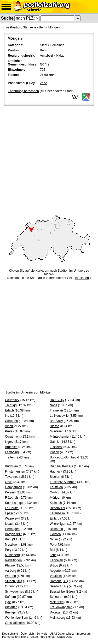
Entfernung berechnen (23, 91)
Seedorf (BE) (59, 586)
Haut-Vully (57, 400)
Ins (7, 416)
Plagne (10, 565)
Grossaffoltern (15, 623)
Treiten (10, 457)
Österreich (27, 634)
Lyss (8, 602)
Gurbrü (55, 492)
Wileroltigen (58, 524)
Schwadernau (15, 592)
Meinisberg (58, 618)
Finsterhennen (15, 472)
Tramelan (56, 410)
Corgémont (13, 437)
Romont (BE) (59, 581)
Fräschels (12, 498)
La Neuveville (59, 416)
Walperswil (13, 518)
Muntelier (56, 431)
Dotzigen (56, 612)
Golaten (55, 534)
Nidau (54, 539)
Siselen (55, 477)
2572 (44, 83)
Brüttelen (11, 447)
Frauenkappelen (61, 607)
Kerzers (10, 492)
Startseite (29, 27)
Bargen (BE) (14, 534)
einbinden (82, 278)
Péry (8, 550)
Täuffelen (56, 487)
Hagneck (56, 472)
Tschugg (11, 405)
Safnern (10, 597)
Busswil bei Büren (62, 592)
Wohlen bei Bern (17, 618)
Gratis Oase (65, 637)
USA (53, 634)
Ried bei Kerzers (62, 466)
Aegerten (56, 571)
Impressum (83, 634)
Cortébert (11, 421)
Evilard (55, 518)
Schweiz (42, 634)
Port (53, 545)
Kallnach (56, 503)
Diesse (55, 426)
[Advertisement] (49, 158)
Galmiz (55, 442)
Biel (53, 550)
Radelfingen (13, 560)
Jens (53, 555)
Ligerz (9, 442)
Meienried (57, 602)
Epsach (10, 513)
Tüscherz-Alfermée (63, 482)
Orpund (10, 586)
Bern (42, 27)
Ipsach (10, 524)
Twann (54, 452)
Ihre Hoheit (48, 637)
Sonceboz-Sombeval (64, 457)
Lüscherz (56, 447)
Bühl (8, 539)
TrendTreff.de (29, 637)
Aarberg (11, 571)
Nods (54, 405)
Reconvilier (58, 508)
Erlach (9, 410)
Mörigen (54, 27)
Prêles (9, 431)
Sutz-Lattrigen (15, 503)
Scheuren (57, 597)
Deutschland (10, 634)
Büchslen (11, 466)
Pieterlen (11, 607)
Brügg (54, 565)
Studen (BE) (13, 581)
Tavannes (12, 477)
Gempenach (13, 487)
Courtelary (12, 400)
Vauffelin (56, 576)
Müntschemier (60, 437)
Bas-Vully (56, 421)
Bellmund (56, 529)
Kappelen (57, 560)
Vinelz (9, 426)
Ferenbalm (57, 513)
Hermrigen (12, 529)
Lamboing (12, 452)
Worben (10, 576)
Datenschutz (66, 634)
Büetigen (11, 612)
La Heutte (12, 508)
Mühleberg (12, 555)
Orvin (9, 482)
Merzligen (12, 545)
